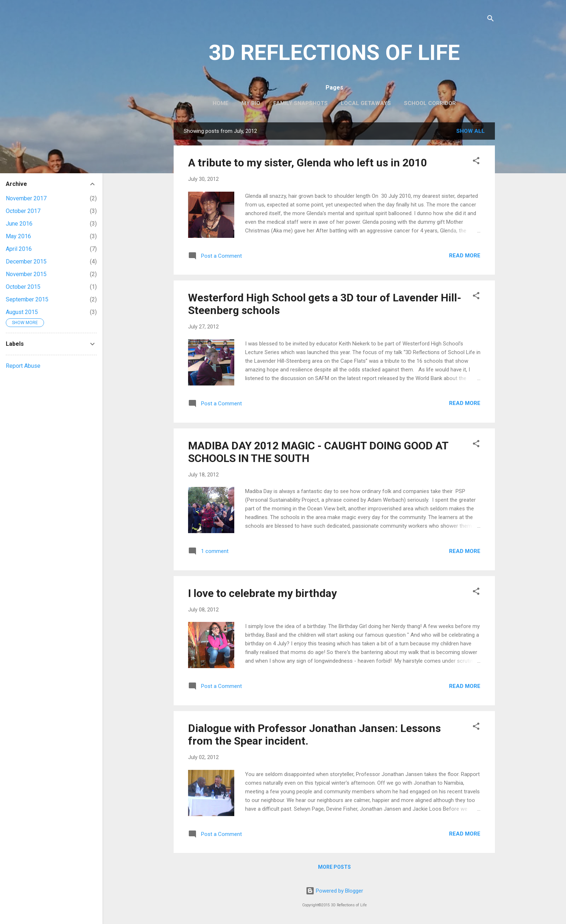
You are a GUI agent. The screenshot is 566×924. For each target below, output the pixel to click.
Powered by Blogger (334, 891)
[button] (476, 162)
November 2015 (26, 274)
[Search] (491, 20)
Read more (465, 256)
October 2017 (23, 211)
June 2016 (19, 224)
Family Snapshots (301, 103)
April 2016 (19, 249)
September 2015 (27, 299)
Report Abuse (23, 366)
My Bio (251, 103)
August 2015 (22, 312)
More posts (334, 867)
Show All (471, 131)
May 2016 (18, 236)
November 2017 (26, 198)
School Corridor (430, 103)
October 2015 (23, 287)
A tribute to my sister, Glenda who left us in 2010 (308, 163)
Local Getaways (366, 103)
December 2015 (26, 261)
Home (221, 103)
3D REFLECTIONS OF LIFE (334, 53)
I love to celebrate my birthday (262, 593)
